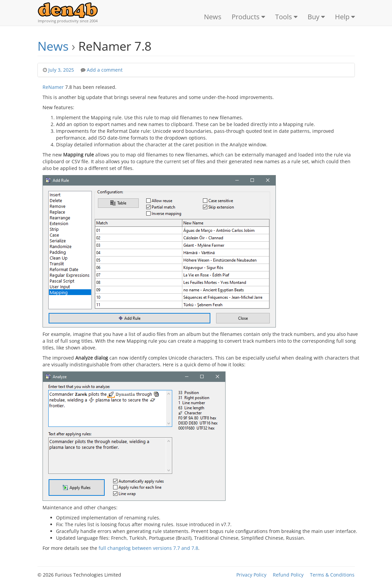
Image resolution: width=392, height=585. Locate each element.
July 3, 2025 (62, 70)
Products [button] (248, 17)
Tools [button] (286, 17)
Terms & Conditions (332, 575)
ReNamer (53, 87)
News (213, 17)
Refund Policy (288, 575)
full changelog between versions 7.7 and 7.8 (148, 548)
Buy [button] (316, 17)
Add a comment (105, 70)
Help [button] (345, 17)
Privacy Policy (251, 575)
